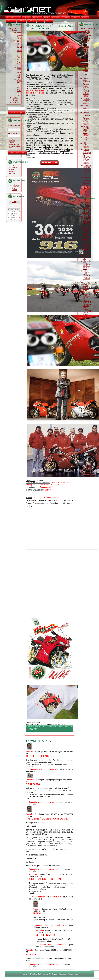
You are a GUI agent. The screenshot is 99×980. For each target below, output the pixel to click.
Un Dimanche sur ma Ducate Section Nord (87, 286)
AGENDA (27, 17)
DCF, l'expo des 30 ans (19, 92)
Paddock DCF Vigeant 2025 (87, 240)
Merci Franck (45, 935)
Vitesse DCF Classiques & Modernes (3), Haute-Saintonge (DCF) (87, 155)
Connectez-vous (35, 727)
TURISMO (55, 17)
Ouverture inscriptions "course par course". (87, 303)
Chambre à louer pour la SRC (47, 819)
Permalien (30, 752)
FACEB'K (31, 21)
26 (19, 217)
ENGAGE (22, 21)
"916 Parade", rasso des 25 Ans (20, 83)
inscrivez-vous (52, 727)
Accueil (10, 17)
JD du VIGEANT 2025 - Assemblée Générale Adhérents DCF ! (87, 276)
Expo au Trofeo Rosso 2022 (19, 62)
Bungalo (39, 913)
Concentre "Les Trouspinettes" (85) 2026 (88, 38)
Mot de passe (13, 133)
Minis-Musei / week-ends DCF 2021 (19, 72)
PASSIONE (37, 17)
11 (18, 214)
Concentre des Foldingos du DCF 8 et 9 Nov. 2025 (87, 231)
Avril (14, 202)
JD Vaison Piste (87, 61)
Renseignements (38, 756)
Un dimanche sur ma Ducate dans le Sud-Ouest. (87, 249)
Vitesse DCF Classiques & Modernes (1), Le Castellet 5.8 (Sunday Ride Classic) (87, 86)
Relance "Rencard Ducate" (87, 218)
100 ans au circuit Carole (86, 54)
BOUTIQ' (75, 17)
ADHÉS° (85, 17)
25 (18, 217)
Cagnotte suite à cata (87, 257)
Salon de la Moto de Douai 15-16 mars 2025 (87, 296)
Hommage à (47, 498)
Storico (34, 730)
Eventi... (16, 100)
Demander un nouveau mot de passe (14, 146)
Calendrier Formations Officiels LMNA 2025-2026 (87, 211)
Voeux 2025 (86, 317)
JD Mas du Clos (87, 106)
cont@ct (48, 490)
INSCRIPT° (11, 21)
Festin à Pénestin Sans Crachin (20, 36)
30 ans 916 (33, 784)
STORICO (66, 17)
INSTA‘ (40, 21)
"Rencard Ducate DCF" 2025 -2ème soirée (87, 311)
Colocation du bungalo (46, 879)
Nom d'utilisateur (14, 127)
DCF (18, 17)
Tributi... (16, 98)
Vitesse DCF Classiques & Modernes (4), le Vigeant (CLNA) (87, 183)
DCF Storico (14, 29)
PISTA (46, 17)
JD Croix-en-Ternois (87, 100)
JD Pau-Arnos (86, 139)
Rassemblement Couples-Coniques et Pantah (89, 31)
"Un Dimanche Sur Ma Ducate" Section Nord (87, 71)
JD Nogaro (86, 144)
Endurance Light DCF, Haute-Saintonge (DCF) (87, 169)
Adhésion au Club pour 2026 (87, 204)
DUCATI (49, 21)
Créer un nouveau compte (12, 141)
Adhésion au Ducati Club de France (16, 187)
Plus (90, 321)
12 (19, 214)
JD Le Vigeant (86, 46)
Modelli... (16, 102)
